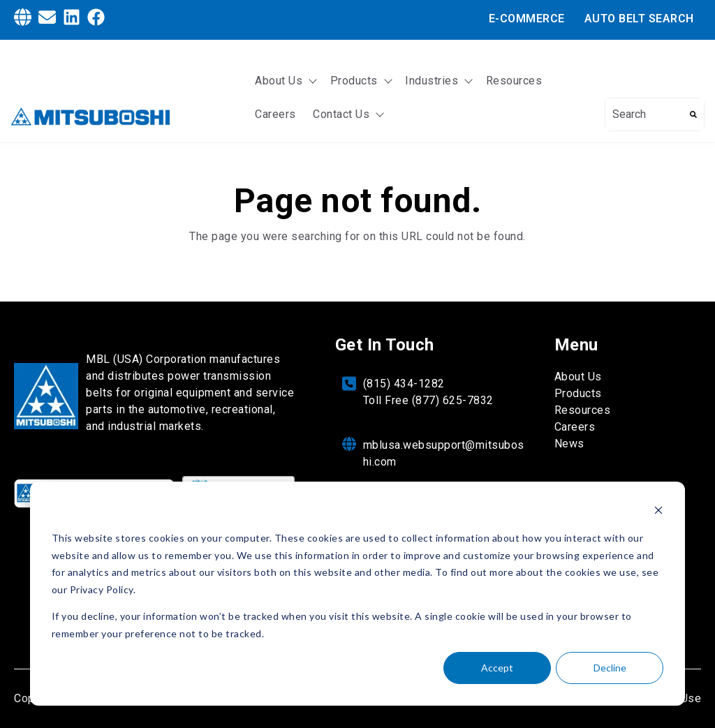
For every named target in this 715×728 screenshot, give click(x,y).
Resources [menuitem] (583, 410)
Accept (497, 668)
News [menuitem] (569, 444)
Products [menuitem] (578, 393)
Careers (275, 114)
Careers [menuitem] (575, 427)
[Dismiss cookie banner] (658, 512)
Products (354, 81)
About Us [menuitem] (578, 377)
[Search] (693, 114)
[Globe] (23, 20)
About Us (279, 81)
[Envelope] (47, 20)
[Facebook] (96, 20)
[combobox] (644, 114)
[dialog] (357, 594)
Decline (610, 668)
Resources (514, 81)
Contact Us (341, 114)
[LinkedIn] (72, 20)
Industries (432, 81)
